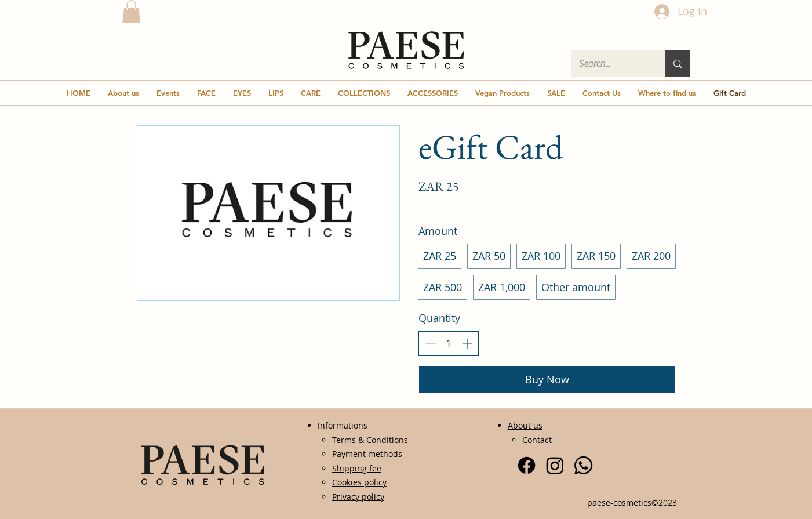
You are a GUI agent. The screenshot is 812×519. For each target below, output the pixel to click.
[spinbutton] (449, 344)
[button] (131, 11)
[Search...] (610, 63)
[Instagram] (555, 465)
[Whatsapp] (583, 465)
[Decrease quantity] (430, 344)
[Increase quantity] (467, 344)
